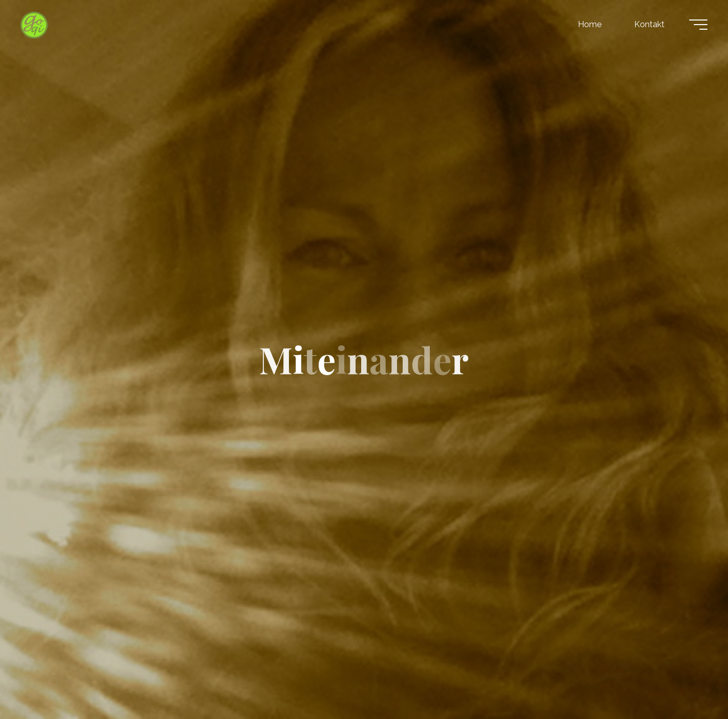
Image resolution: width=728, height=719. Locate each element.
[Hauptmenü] (698, 25)
